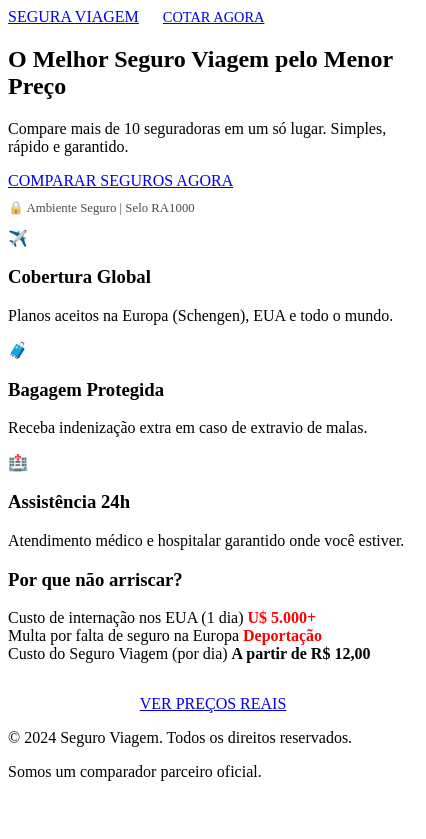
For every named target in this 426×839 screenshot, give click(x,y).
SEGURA (73, 16)
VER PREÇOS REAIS (213, 703)
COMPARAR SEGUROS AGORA (120, 180)
